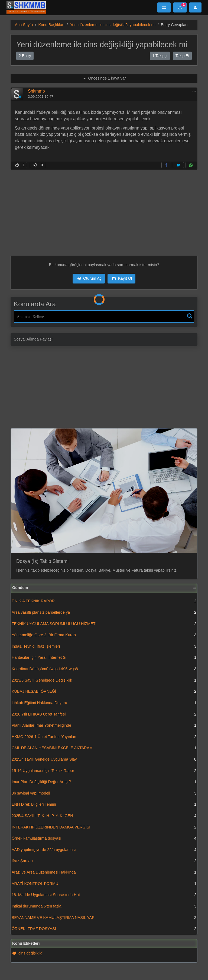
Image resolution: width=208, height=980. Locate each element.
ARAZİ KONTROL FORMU (104, 884)
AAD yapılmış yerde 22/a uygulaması (104, 850)
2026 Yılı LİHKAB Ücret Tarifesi (104, 714)
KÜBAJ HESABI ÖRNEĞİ (104, 692)
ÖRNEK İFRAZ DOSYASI (104, 929)
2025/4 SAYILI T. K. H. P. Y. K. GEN (104, 816)
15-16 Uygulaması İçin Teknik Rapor (104, 771)
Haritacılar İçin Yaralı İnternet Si (104, 658)
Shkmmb (36, 91)
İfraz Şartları (104, 861)
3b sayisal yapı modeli (104, 793)
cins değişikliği (28, 953)
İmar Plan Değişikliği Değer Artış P (104, 782)
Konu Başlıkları (51, 25)
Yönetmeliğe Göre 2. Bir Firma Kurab (104, 635)
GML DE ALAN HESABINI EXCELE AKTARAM (104, 748)
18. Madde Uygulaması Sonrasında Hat (104, 895)
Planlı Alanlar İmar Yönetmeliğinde (104, 726)
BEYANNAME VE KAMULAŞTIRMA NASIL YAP (104, 918)
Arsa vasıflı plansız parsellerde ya (104, 613)
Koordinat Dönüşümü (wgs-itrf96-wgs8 (104, 669)
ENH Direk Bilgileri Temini (104, 805)
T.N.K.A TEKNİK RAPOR (104, 601)
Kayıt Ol (122, 278)
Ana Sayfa (24, 25)
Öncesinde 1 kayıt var (105, 78)
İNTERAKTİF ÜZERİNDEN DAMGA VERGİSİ (104, 827)
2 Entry (25, 56)
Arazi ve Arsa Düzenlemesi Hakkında (104, 872)
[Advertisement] (104, 208)
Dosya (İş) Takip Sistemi (42, 561)
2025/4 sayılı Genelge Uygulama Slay (104, 760)
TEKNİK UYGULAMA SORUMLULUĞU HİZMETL (104, 624)
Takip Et (182, 56)
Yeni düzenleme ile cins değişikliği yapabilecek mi (113, 25)
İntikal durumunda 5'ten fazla (104, 906)
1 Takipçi (160, 56)
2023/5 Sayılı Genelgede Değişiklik (104, 680)
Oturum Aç (90, 278)
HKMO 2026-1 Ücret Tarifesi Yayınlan (104, 737)
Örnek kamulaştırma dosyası (104, 839)
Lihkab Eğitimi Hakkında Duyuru (104, 703)
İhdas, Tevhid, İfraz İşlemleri (104, 647)
